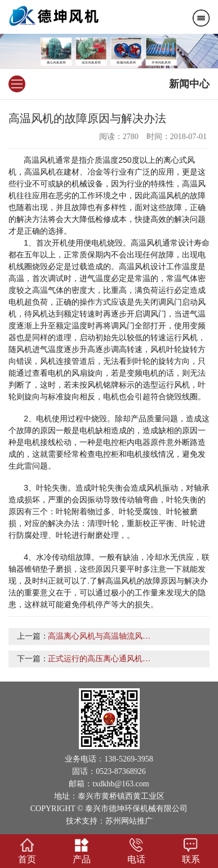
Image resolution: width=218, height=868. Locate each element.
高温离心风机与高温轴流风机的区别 (111, 636)
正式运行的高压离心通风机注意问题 (111, 659)
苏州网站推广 (129, 821)
